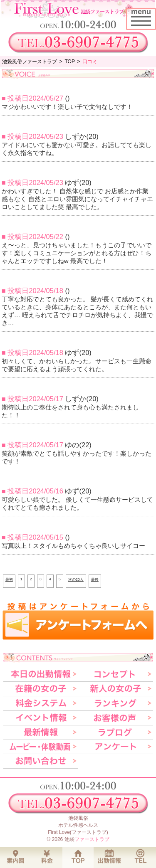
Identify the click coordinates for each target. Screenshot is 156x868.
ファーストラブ (92, 839)
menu (143, 16)
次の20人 (76, 579)
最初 (9, 579)
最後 (95, 579)
